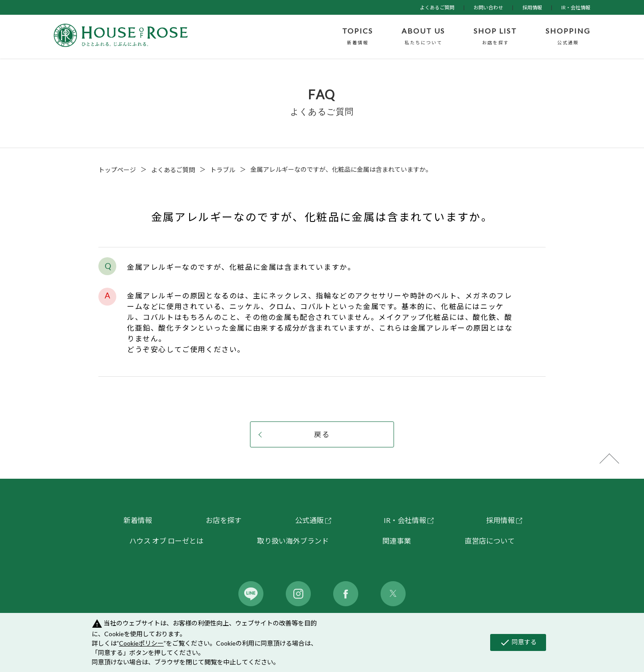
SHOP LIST (495, 37)
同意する (518, 642)
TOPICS (358, 37)
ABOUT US (423, 37)
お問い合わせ (488, 7)
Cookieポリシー (141, 643)
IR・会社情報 (576, 7)
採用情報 (532, 7)
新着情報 (138, 520)
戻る (322, 434)
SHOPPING (568, 37)
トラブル (223, 170)
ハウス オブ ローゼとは (166, 541)
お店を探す (224, 520)
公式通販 (309, 520)
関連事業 (397, 541)
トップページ (117, 170)
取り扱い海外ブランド (293, 541)
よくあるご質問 (437, 7)
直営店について (490, 541)
